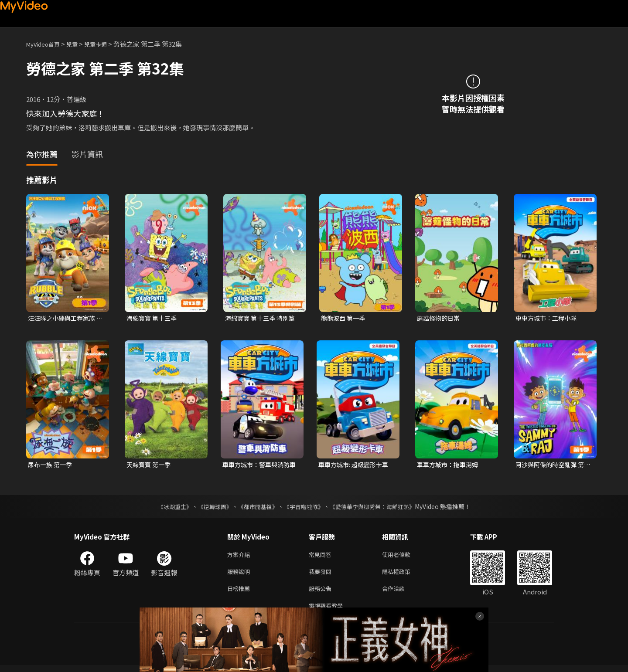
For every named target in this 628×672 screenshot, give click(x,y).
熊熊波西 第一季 (345, 318)
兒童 (79, 44)
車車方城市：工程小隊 (548, 318)
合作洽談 (400, 593)
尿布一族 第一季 (51, 466)
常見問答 (322, 557)
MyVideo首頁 (46, 44)
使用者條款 (404, 557)
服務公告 (322, 593)
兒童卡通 (105, 44)
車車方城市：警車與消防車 (258, 466)
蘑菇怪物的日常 (440, 318)
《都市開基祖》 (256, 508)
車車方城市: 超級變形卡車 (356, 466)
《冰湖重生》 (167, 508)
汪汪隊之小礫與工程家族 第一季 (64, 319)
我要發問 (322, 575)
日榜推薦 (240, 593)
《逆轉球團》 (210, 508)
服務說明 (240, 575)
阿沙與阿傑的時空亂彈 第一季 (552, 466)
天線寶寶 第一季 (150, 466)
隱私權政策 (404, 575)
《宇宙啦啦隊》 (304, 508)
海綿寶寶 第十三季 (153, 318)
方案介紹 (240, 557)
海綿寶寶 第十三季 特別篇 (262, 318)
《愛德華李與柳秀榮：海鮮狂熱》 (378, 508)
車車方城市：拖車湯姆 (450, 466)
